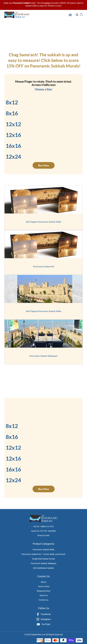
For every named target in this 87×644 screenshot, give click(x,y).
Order (6, 3)
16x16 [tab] (13, 146)
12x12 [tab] (13, 124)
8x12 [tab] (12, 102)
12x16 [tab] (13, 135)
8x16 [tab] (12, 113)
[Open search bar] (77, 15)
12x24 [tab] (13, 156)
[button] (70, 15)
